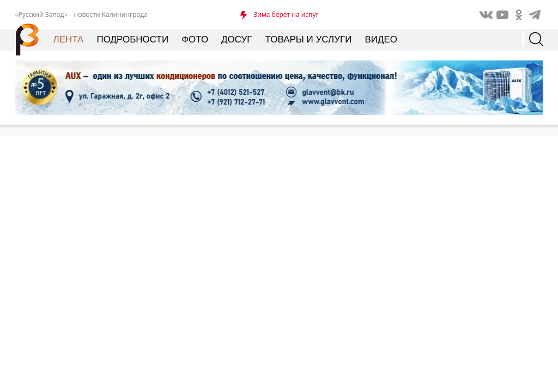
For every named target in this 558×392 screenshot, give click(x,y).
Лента (69, 39)
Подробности (132, 39)
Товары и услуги (309, 39)
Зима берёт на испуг (286, 14)
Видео (381, 39)
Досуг (236, 39)
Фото (195, 39)
